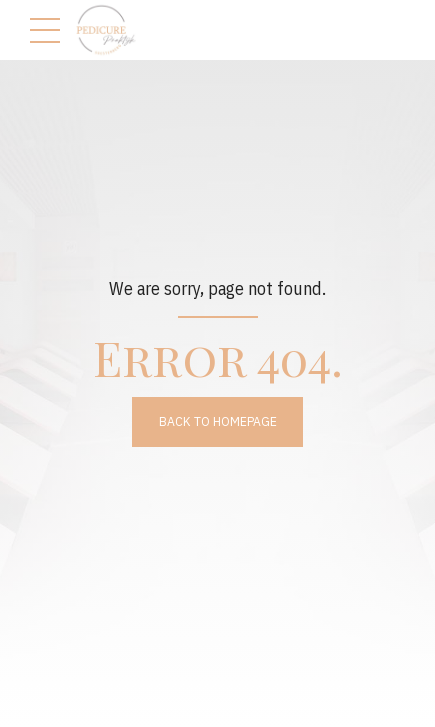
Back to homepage (218, 421)
